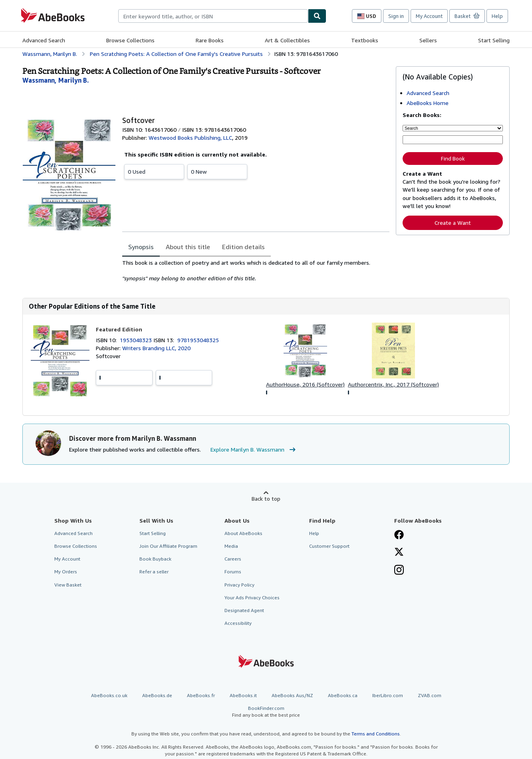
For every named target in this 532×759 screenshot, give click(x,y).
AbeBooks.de (157, 695)
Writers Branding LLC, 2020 (156, 348)
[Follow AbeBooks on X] (399, 553)
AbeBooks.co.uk (109, 695)
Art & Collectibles (287, 40)
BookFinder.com (266, 712)
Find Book (453, 159)
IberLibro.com (388, 695)
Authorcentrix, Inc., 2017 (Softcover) (393, 384)
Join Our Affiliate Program (168, 546)
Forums (233, 572)
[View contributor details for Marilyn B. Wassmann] (56, 80)
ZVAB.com (430, 695)
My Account (429, 16)
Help (497, 16)
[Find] (317, 16)
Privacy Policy (239, 585)
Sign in (396, 16)
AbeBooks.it (243, 695)
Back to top (266, 498)
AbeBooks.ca (343, 695)
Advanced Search (44, 40)
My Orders (66, 572)
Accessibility (238, 623)
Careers (233, 559)
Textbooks (365, 40)
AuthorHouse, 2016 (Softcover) (305, 384)
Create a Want (453, 223)
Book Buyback (155, 559)
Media (231, 546)
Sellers (428, 40)
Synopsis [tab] (141, 247)
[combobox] (213, 16)
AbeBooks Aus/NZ (292, 695)
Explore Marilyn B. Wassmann (254, 450)
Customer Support (329, 546)
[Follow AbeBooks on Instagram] (399, 571)
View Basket (68, 585)
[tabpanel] (256, 271)
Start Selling (494, 40)
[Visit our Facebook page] (399, 535)
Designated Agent (244, 610)
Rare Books (210, 40)
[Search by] (453, 128)
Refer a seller (154, 572)
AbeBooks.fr (201, 695)
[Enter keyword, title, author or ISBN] (453, 140)
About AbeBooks (243, 533)
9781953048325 (198, 340)
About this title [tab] (188, 247)
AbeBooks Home (428, 103)
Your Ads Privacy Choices (252, 597)
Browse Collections (130, 40)
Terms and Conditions (376, 734)
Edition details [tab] (243, 247)
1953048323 (137, 340)
